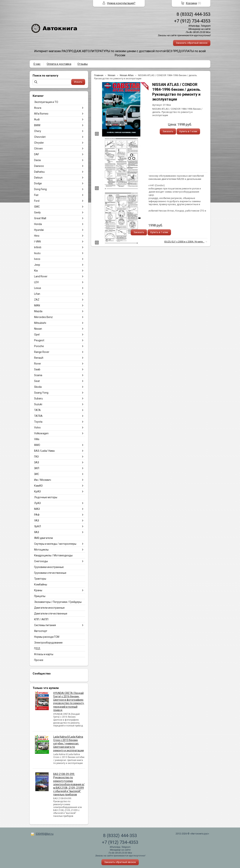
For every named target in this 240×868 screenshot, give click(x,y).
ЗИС (37, 474)
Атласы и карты (44, 654)
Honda (38, 224)
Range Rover (42, 352)
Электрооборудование (48, 643)
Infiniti (38, 247)
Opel (37, 335)
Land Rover (41, 276)
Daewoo (39, 166)
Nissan (38, 329)
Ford (37, 201)
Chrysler (39, 143)
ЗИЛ (37, 468)
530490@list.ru (45, 834)
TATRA (38, 416)
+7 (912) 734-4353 (192, 21)
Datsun (38, 178)
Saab (37, 369)
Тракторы (40, 579)
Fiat (36, 195)
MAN (37, 305)
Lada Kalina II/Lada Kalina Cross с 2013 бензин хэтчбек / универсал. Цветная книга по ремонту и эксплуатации (69, 744)
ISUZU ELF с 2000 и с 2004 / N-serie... (184, 242)
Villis (37, 439)
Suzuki (38, 404)
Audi (37, 119)
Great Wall (40, 218)
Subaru (38, 398)
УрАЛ (37, 526)
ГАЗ (36, 457)
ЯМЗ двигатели (43, 538)
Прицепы (40, 596)
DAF (37, 154)
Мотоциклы (41, 550)
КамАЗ (38, 486)
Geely (37, 212)
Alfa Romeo (41, 114)
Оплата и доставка (59, 64)
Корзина (191, 3)
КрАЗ (37, 491)
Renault (39, 358)
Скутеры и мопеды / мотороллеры (55, 544)
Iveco (37, 259)
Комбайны (41, 584)
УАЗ (37, 521)
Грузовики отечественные (50, 573)
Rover (38, 364)
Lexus (38, 288)
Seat (37, 381)
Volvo (37, 428)
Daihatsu (39, 172)
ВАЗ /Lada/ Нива (44, 451)
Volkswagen (41, 433)
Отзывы (83, 64)
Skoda (38, 387)
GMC (37, 207)
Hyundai (39, 230)
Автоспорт (41, 631)
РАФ (37, 515)
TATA (37, 410)
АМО (37, 445)
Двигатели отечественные (51, 614)
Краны (38, 590)
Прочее (39, 660)
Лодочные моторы (46, 497)
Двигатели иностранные (49, 608)
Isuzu (37, 253)
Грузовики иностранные (49, 567)
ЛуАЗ (37, 503)
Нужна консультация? (121, 3)
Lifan (37, 294)
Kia (36, 271)
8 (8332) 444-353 (193, 14)
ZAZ (37, 300)
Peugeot (39, 340)
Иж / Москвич (43, 480)
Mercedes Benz (43, 317)
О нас (37, 64)
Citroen (38, 149)
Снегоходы (41, 561)
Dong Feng (40, 189)
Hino (37, 236)
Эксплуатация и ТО (46, 102)
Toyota (38, 422)
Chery (38, 131)
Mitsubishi (40, 323)
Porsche (39, 346)
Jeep (37, 265)
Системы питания (45, 625)
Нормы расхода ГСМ (47, 637)
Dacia (37, 160)
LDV (36, 282)
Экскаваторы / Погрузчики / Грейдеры (58, 602)
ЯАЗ (37, 532)
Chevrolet (40, 137)
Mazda (38, 311)
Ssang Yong (41, 393)
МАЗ (37, 509)
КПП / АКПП (41, 619)
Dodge (38, 183)
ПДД (37, 648)
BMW (37, 125)
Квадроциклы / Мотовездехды (53, 555)
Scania (38, 375)
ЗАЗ (37, 462)
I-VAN (37, 242)
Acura (38, 108)
